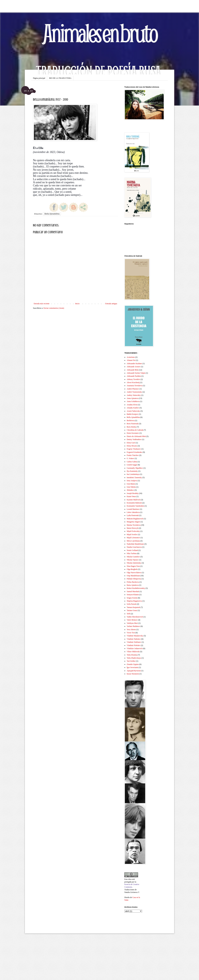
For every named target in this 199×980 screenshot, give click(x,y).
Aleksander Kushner (134, 364)
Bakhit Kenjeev (133, 414)
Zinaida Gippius (133, 664)
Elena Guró (131, 443)
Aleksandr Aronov (134, 367)
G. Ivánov (130, 458)
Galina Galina (132, 462)
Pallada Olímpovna (134, 579)
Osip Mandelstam (133, 576)
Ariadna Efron (132, 405)
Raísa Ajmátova (133, 585)
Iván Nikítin (131, 487)
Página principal (39, 78)
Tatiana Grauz (132, 610)
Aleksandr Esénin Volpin (136, 373)
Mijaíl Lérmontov (133, 538)
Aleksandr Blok (133, 370)
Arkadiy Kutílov (133, 408)
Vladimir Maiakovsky (135, 636)
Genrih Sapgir (132, 465)
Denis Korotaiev (133, 433)
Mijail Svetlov (132, 534)
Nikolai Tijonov (133, 560)
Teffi (128, 614)
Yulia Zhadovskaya (134, 658)
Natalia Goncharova (134, 547)
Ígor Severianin (132, 667)
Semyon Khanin (133, 595)
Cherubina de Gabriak (135, 430)
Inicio (77, 304)
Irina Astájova (132, 481)
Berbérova (131, 421)
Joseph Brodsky (133, 493)
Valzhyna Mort (132, 623)
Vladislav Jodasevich (135, 648)
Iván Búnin (131, 484)
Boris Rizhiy (131, 427)
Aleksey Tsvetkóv (133, 379)
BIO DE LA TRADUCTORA (60, 78)
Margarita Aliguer (133, 522)
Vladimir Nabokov (134, 639)
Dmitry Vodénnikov (134, 439)
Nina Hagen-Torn (133, 566)
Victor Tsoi (131, 633)
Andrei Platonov (133, 389)
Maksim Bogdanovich (135, 519)
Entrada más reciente (42, 304)
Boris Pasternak (133, 424)
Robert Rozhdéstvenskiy (136, 588)
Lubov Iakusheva (133, 512)
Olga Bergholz (132, 569)
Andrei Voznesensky (134, 392)
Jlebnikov (130, 490)
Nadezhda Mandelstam (135, 544)
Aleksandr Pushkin (134, 376)
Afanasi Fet (131, 360)
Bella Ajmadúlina (52, 214)
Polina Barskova (133, 582)
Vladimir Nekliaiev (134, 642)
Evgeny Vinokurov (134, 449)
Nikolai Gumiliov (133, 557)
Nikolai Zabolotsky (134, 563)
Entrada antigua (111, 304)
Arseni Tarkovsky (133, 411)
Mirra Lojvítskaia (133, 541)
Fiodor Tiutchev (133, 455)
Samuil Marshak (133, 591)
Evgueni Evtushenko (134, 452)
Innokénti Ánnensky (134, 477)
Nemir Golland (132, 550)
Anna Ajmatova (133, 398)
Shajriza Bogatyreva (134, 601)
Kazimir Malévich (134, 500)
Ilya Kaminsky (132, 471)
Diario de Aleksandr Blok (136, 436)
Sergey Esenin (132, 598)
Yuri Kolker (131, 661)
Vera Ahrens (131, 630)
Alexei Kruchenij (133, 382)
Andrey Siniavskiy (134, 395)
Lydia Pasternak (133, 515)
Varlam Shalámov (133, 626)
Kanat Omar (131, 496)
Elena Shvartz (132, 446)
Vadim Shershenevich (135, 617)
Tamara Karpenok (133, 607)
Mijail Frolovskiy (133, 531)
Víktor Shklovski (133, 652)
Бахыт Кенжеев (133, 674)
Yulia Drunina (132, 655)
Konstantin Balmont (134, 503)
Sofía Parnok (132, 604)
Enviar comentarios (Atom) (54, 308)
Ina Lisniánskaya (133, 474)
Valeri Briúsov (132, 620)
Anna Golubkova (133, 401)
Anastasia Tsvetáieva (135, 386)
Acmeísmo (131, 357)
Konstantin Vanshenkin (135, 506)
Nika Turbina (132, 553)
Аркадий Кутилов (134, 671)
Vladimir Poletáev (134, 645)
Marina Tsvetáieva (134, 525)
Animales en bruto (99, 33)
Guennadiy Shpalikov (135, 468)
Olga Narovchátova (134, 573)
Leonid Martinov (133, 509)
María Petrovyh (133, 528)
